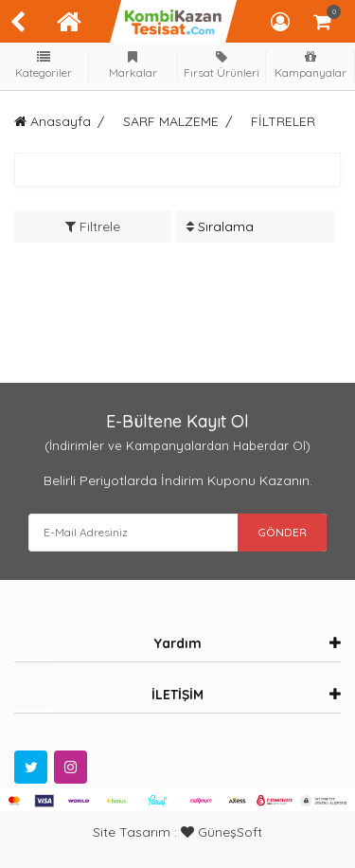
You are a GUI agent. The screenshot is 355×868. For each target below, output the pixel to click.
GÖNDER (282, 532)
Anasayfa (53, 121)
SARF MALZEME (171, 121)
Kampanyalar (311, 65)
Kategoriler (44, 65)
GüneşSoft (222, 832)
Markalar (133, 65)
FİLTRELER (283, 121)
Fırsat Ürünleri (222, 65)
